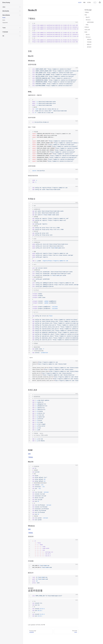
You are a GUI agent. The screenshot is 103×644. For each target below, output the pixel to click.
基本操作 (89, 47)
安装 (86, 15)
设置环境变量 (90, 22)
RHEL (87, 25)
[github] (100, 2)
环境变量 (89, 42)
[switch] (95, 2)
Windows (88, 20)
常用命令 (87, 27)
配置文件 (89, 44)
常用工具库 (87, 30)
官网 (29, 454)
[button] (12, 7)
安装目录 (89, 39)
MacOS (88, 17)
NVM (86, 32)
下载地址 (87, 12)
